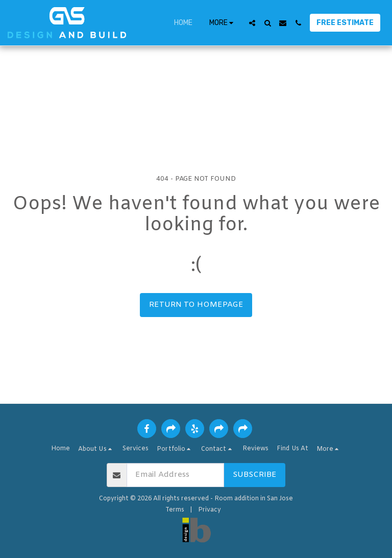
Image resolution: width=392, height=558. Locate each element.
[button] (252, 23)
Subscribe (255, 475)
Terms (175, 510)
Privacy (210, 510)
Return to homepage (196, 305)
